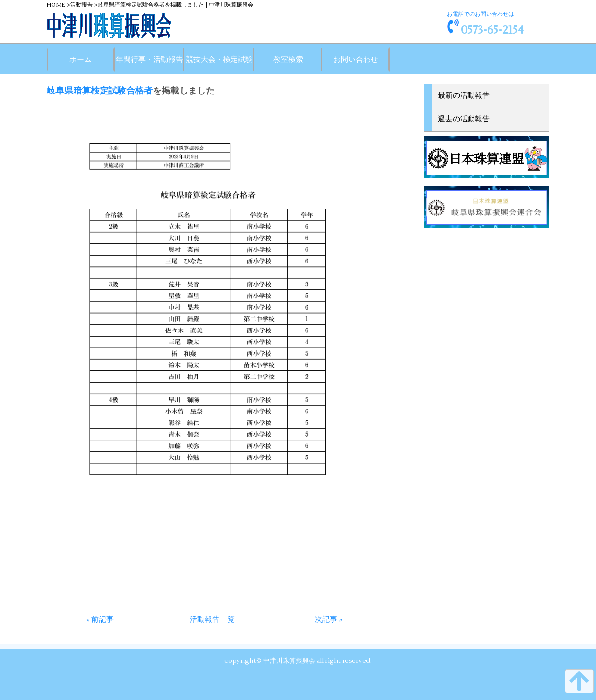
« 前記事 (100, 619)
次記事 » (328, 619)
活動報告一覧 (212, 619)
